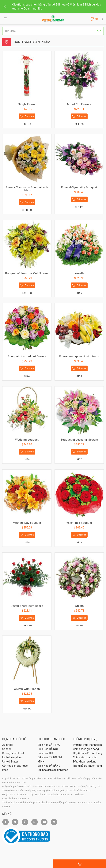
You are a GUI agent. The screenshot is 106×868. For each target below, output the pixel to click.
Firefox (98, 803)
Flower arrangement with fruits (79, 356)
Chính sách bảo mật (85, 757)
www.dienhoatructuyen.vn (16, 799)
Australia (8, 745)
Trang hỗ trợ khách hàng (87, 766)
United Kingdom (12, 757)
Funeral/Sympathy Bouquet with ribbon (27, 189)
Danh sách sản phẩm (32, 42)
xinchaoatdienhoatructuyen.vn (57, 795)
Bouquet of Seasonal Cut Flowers (27, 273)
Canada (7, 749)
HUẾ (52, 753)
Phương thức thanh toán (87, 745)
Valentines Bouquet (79, 523)
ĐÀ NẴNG (55, 766)
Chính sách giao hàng (86, 749)
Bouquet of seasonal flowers (79, 440)
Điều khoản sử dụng (85, 762)
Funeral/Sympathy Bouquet (79, 187)
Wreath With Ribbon (27, 689)
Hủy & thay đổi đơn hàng (87, 753)
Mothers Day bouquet (27, 523)
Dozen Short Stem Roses (27, 606)
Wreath (79, 273)
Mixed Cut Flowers (79, 104)
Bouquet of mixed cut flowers (27, 356)
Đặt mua (27, 116)
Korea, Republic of (13, 753)
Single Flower (27, 104)
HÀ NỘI (53, 749)
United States (10, 762)
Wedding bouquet (27, 440)
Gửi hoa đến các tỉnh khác (53, 770)
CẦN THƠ (55, 745)
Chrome (88, 803)
